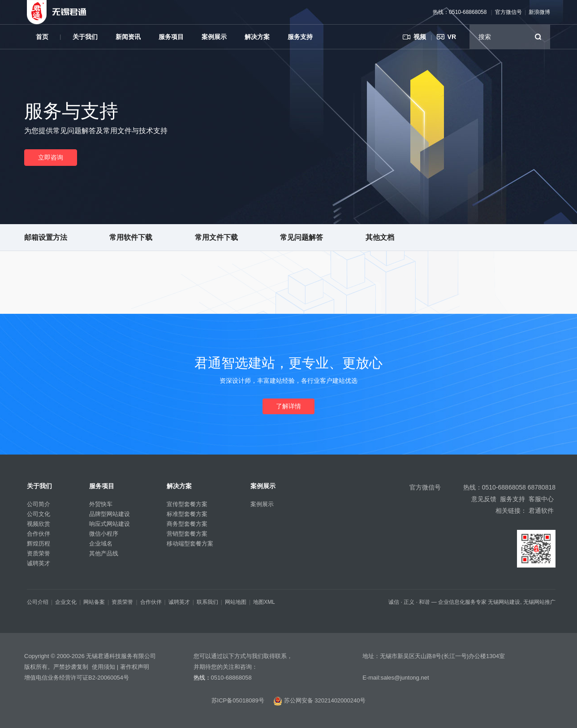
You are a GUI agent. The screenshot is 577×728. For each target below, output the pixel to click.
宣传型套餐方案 (187, 504)
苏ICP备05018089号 (238, 700)
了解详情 (288, 406)
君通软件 (541, 511)
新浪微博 (539, 12)
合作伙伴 (39, 534)
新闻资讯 (128, 37)
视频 (420, 37)
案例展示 (214, 37)
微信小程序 (104, 534)
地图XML (264, 602)
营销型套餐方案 (187, 534)
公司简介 (39, 504)
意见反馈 (484, 499)
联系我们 (207, 602)
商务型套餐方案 (187, 524)
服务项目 (171, 37)
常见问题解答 (301, 237)
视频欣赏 (39, 524)
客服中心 (541, 499)
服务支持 (300, 37)
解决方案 (257, 37)
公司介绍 (38, 602)
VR (452, 37)
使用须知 (103, 667)
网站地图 (236, 602)
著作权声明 (135, 667)
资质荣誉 (39, 553)
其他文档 (380, 237)
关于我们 (85, 37)
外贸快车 (101, 504)
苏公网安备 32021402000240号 (319, 700)
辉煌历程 (39, 544)
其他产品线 (104, 553)
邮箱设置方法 (46, 237)
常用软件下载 (131, 237)
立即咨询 (51, 157)
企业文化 (66, 602)
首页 (42, 37)
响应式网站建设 (110, 524)
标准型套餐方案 (187, 514)
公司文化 (39, 514)
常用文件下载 (216, 237)
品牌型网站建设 (110, 514)
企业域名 (101, 544)
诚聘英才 (39, 563)
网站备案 (94, 602)
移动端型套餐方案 (190, 544)
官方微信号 (508, 12)
